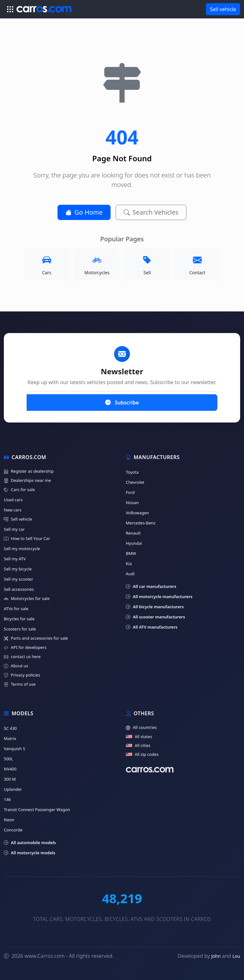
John (216, 956)
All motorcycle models (30, 853)
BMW (131, 553)
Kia (129, 563)
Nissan (132, 503)
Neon (9, 820)
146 (7, 799)
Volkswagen (137, 513)
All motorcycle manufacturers (159, 597)
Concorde (13, 830)
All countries (141, 727)
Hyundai (134, 543)
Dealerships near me (27, 480)
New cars (13, 510)
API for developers (25, 647)
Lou (236, 956)
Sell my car (14, 529)
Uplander (13, 789)
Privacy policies (22, 675)
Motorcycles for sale (27, 599)
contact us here (22, 657)
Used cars (13, 500)
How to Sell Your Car (27, 539)
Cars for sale (19, 490)
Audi (130, 574)
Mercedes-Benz (141, 523)
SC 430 (10, 728)
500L (8, 759)
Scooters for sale (20, 629)
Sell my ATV (15, 559)
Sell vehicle (223, 9)
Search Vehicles (151, 212)
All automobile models (30, 843)
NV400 (10, 769)
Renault (133, 533)
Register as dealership (29, 471)
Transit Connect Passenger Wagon (37, 810)
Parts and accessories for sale (36, 638)
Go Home (84, 212)
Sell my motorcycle (22, 549)
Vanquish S (14, 749)
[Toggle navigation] (10, 9)
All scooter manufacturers (156, 617)
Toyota (132, 472)
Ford (130, 492)
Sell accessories (19, 589)
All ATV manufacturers (152, 627)
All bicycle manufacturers (155, 607)
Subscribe (122, 402)
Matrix (10, 738)
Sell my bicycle (18, 569)
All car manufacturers (151, 586)
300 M (10, 779)
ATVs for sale (16, 609)
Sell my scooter (18, 579)
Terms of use (20, 684)
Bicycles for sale (19, 619)
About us (16, 666)
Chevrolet (135, 482)
